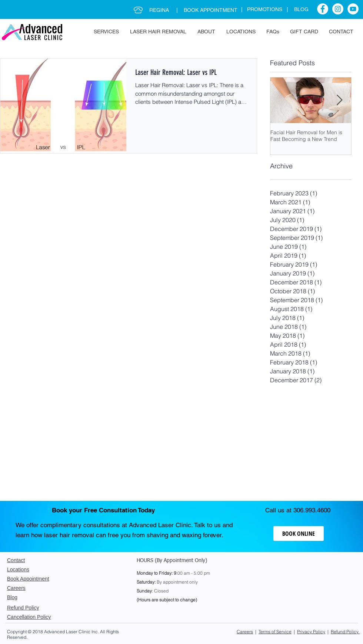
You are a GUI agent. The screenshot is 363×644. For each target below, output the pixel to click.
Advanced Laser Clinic (67, 632)
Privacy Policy (311, 632)
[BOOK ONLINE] (299, 534)
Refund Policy (345, 632)
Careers (245, 632)
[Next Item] (339, 100)
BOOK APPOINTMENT (211, 10)
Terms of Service (275, 632)
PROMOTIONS (267, 9)
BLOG (301, 9)
